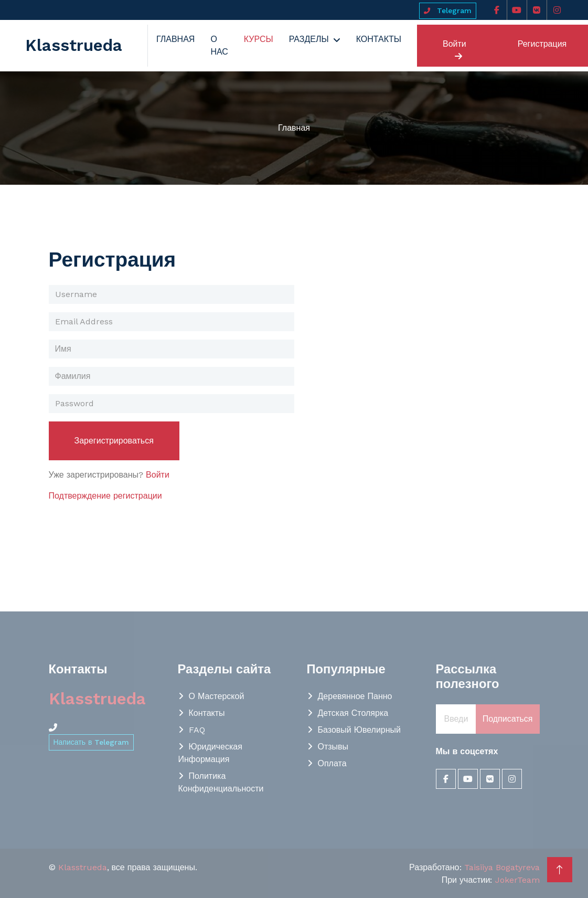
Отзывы (333, 747)
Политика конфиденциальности (221, 782)
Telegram (448, 10)
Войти (455, 50)
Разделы (309, 39)
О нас (219, 45)
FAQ (197, 730)
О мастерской (217, 696)
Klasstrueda (83, 867)
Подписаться (508, 719)
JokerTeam (517, 880)
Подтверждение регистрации (105, 496)
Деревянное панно (355, 696)
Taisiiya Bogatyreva (502, 867)
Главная (175, 39)
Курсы (259, 39)
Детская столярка (353, 713)
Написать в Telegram (92, 742)
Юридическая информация (210, 753)
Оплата (332, 763)
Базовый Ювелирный (360, 730)
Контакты (379, 39)
